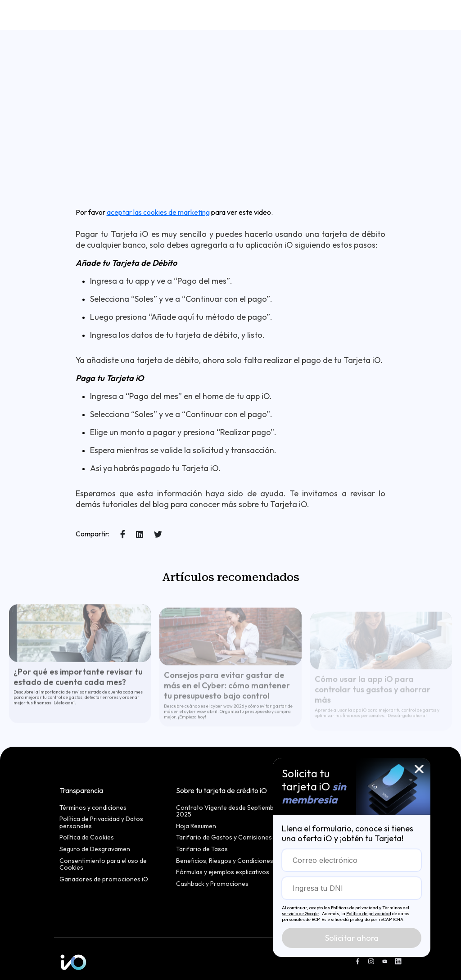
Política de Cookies (87, 838)
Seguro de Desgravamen (95, 849)
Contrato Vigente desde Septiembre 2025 (228, 811)
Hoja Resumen (196, 826)
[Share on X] (158, 534)
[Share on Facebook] (123, 534)
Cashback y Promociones (212, 884)
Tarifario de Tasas (202, 849)
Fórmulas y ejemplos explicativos (223, 872)
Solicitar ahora (352, 938)
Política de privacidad (369, 914)
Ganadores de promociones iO (104, 880)
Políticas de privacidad (355, 908)
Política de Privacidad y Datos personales (101, 823)
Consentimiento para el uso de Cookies (103, 864)
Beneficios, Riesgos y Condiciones (225, 861)
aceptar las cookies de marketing (158, 212)
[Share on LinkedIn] (140, 534)
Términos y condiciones (93, 808)
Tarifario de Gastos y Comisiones (224, 838)
